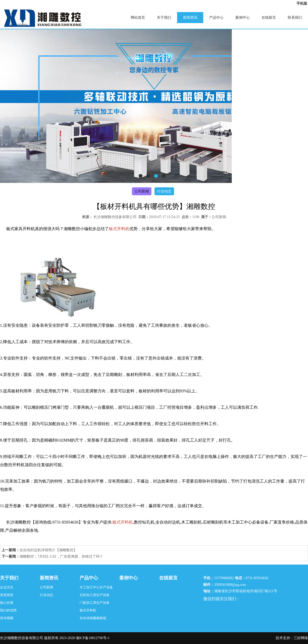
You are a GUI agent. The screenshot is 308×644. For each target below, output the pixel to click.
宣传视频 (7, 618)
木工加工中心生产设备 (96, 587)
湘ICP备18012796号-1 (93, 638)
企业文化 (7, 587)
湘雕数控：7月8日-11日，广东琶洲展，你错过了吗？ (61, 556)
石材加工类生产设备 (95, 595)
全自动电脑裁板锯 (93, 618)
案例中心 (243, 18)
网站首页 (138, 18)
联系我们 (295, 18)
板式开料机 (88, 610)
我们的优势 (8, 610)
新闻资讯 (190, 18)
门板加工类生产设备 (95, 603)
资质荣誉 (7, 595)
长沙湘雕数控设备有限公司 (115, 217)
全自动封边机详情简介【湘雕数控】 (48, 550)
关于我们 (164, 18)
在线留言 (269, 18)
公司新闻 (142, 191)
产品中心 (216, 18)
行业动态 (164, 191)
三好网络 (301, 638)
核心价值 (7, 603)
